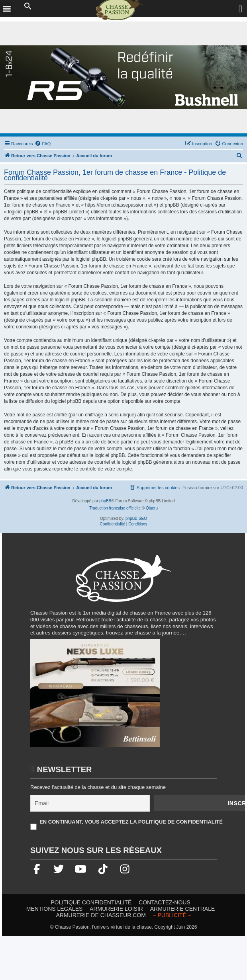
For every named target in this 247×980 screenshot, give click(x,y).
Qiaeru (152, 508)
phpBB (105, 501)
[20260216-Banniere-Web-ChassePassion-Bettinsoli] (95, 697)
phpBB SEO (136, 518)
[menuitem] (43, 144)
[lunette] (123, 77)
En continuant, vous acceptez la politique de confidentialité (131, 822)
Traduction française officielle (115, 508)
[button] (28, 6)
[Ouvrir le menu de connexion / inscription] (241, 9)
